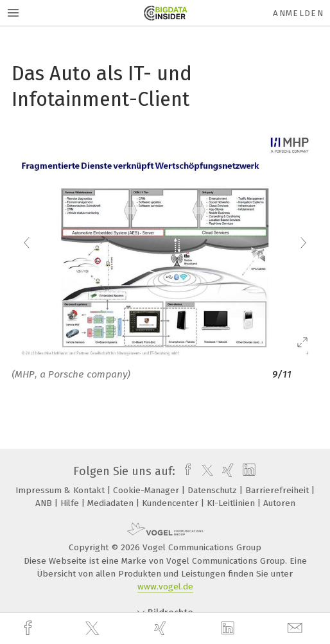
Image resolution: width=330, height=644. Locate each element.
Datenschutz (213, 490)
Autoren (279, 503)
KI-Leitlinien (232, 503)
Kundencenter (171, 503)
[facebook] (30, 628)
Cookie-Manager (147, 490)
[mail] (297, 628)
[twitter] (94, 629)
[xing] (162, 628)
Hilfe (71, 503)
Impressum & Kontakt (61, 490)
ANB (45, 503)
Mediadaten (112, 503)
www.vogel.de (165, 587)
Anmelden (298, 13)
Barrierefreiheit (278, 490)
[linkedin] (229, 629)
